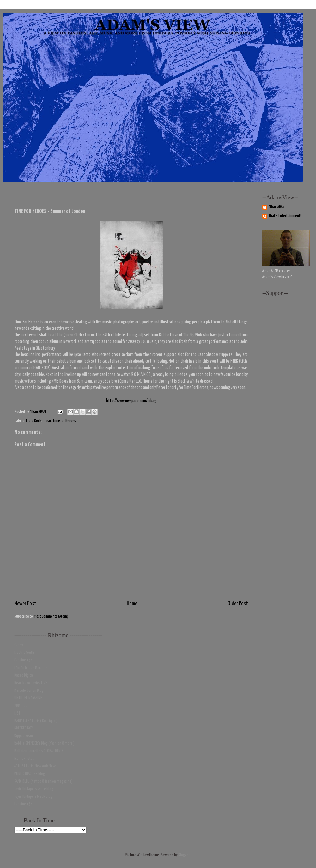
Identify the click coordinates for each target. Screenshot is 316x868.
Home (132, 604)
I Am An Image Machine (31, 668)
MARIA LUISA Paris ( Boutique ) (36, 721)
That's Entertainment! (285, 216)
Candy (19, 645)
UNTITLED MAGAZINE (28, 698)
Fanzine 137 (23, 660)
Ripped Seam (24, 736)
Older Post (238, 604)
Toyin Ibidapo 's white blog (34, 789)
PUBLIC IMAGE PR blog (30, 774)
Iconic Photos (24, 759)
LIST (17, 713)
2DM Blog (21, 706)
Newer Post (25, 604)
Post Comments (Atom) (51, 617)
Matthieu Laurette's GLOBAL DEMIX (39, 751)
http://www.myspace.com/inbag (131, 401)
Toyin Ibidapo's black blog (33, 797)
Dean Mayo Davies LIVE (31, 683)
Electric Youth (24, 653)
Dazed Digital (24, 675)
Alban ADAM (277, 207)
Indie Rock (34, 421)
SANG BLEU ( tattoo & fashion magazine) (43, 781)
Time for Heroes (64, 421)
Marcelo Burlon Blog (29, 691)
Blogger (184, 855)
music (47, 421)
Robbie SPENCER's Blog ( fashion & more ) (44, 743)
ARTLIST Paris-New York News (35, 766)
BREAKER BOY (24, 728)
